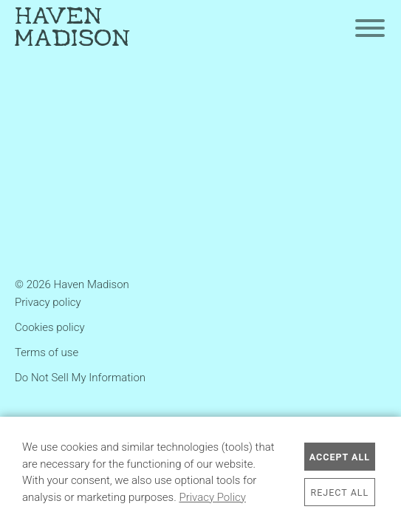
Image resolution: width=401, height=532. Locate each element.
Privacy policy (48, 302)
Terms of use (47, 352)
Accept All (340, 457)
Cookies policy (50, 327)
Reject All (340, 492)
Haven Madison (72, 28)
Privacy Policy (212, 497)
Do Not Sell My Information (80, 378)
